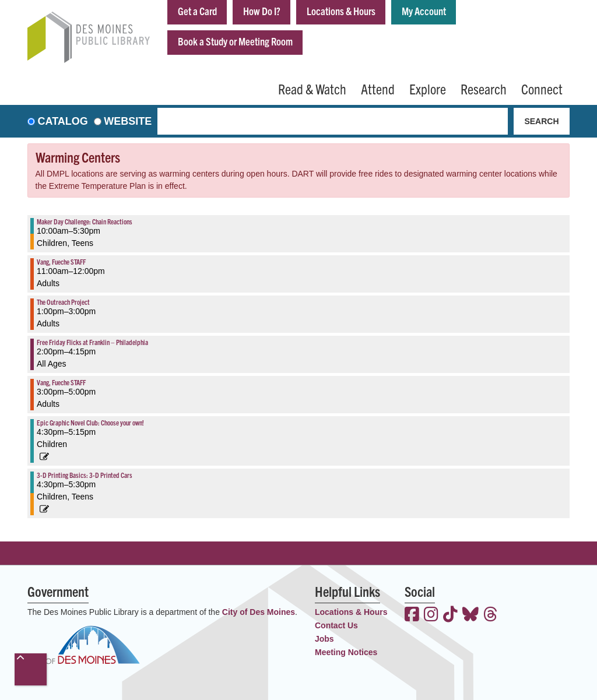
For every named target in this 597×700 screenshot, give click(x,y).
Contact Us (336, 625)
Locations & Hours (341, 11)
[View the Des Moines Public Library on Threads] (491, 615)
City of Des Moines (259, 612)
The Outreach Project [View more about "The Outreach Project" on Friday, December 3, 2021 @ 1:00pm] (63, 302)
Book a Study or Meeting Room (235, 41)
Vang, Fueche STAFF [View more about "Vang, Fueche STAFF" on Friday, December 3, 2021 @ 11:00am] (61, 261)
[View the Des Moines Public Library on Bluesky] (470, 615)
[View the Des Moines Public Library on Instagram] (431, 615)
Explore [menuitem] (428, 89)
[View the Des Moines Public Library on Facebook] (412, 615)
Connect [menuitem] (542, 89)
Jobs (324, 639)
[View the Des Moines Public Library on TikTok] (450, 615)
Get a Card (197, 11)
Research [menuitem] (484, 89)
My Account (424, 11)
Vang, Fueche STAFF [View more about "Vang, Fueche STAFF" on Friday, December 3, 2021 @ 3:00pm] (61, 382)
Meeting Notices (346, 652)
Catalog (63, 121)
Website (128, 121)
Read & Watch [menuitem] (312, 89)
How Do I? (262, 11)
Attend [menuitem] (378, 89)
